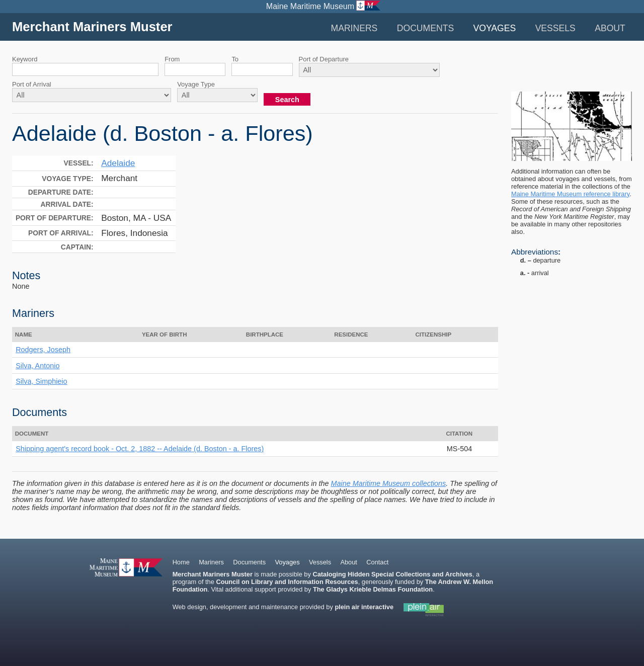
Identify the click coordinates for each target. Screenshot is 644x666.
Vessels (555, 28)
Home (181, 562)
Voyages (495, 28)
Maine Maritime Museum (310, 6)
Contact (377, 562)
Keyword (25, 59)
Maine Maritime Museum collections (389, 483)
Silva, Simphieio (41, 381)
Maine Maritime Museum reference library (570, 194)
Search (287, 100)
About (610, 28)
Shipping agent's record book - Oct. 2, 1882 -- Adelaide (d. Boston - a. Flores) (140, 449)
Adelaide (118, 163)
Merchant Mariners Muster (92, 27)
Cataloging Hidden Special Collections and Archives (392, 574)
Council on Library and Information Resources (287, 582)
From (172, 59)
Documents (425, 28)
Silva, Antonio (37, 366)
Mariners (354, 28)
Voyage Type (196, 84)
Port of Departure (324, 59)
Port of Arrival (32, 84)
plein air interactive (364, 607)
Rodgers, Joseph (43, 350)
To (235, 59)
